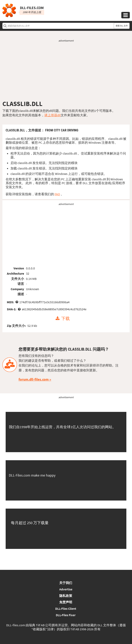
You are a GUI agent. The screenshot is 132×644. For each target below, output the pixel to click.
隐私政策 (66, 596)
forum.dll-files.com (34, 379)
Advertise (66, 589)
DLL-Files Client (66, 609)
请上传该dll (52, 115)
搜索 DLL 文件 (122, 26)
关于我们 (66, 583)
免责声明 (66, 602)
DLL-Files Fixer (66, 615)
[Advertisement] (66, 71)
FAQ (57, 194)
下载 (65, 319)
